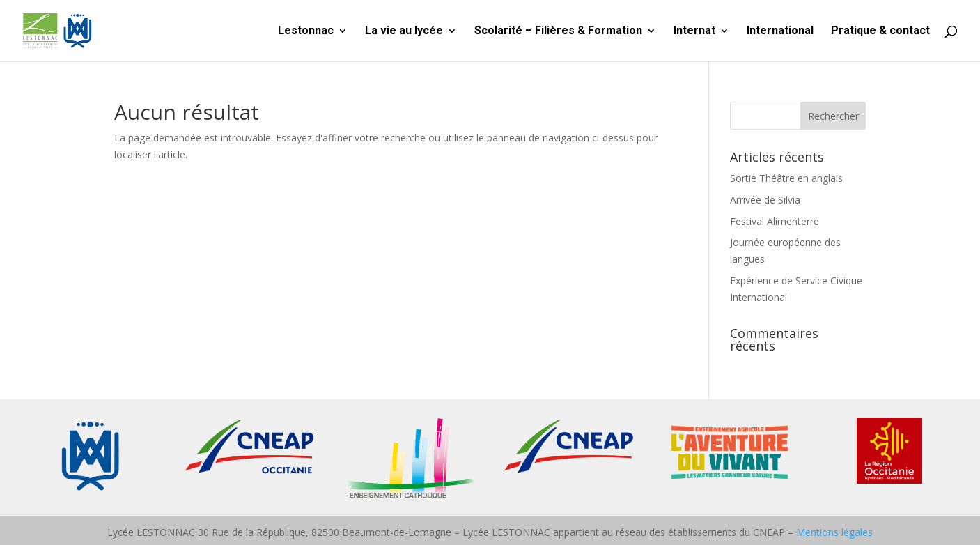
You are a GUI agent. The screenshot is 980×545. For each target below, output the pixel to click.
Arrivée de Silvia (765, 200)
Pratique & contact (880, 31)
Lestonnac (306, 31)
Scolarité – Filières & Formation (558, 31)
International (780, 31)
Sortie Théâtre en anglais (786, 178)
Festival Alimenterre (775, 221)
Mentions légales (834, 532)
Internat (694, 31)
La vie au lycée (404, 31)
